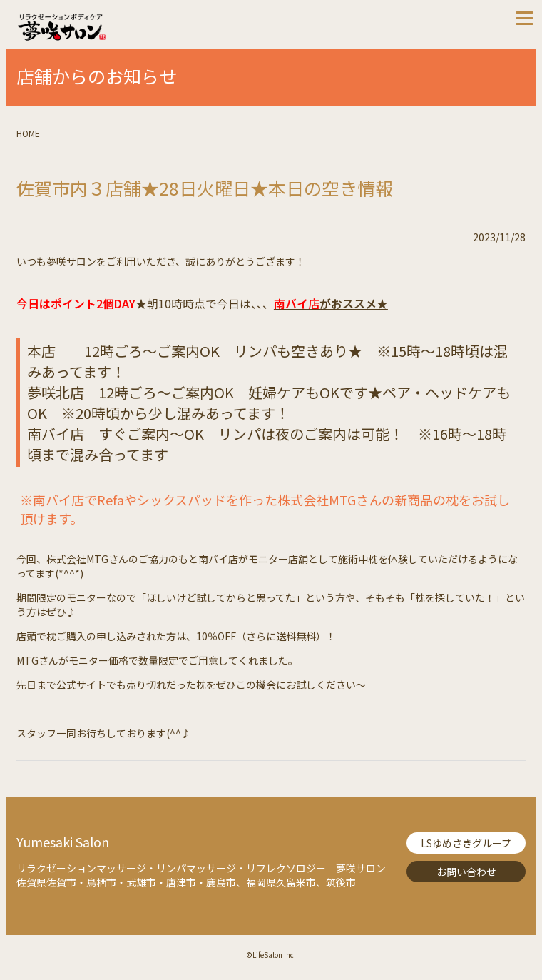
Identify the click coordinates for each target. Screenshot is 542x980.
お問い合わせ (466, 872)
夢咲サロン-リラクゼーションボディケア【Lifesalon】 (144, 27)
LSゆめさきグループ (466, 843)
